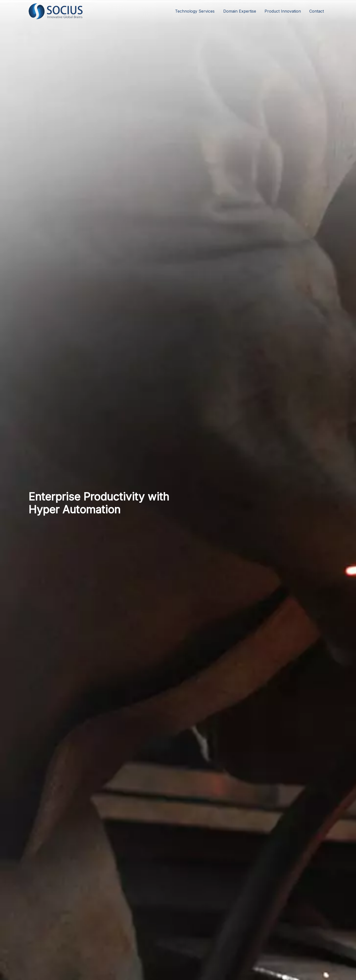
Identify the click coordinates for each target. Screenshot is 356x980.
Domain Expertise (240, 11)
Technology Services (195, 11)
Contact (317, 11)
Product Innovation (283, 11)
